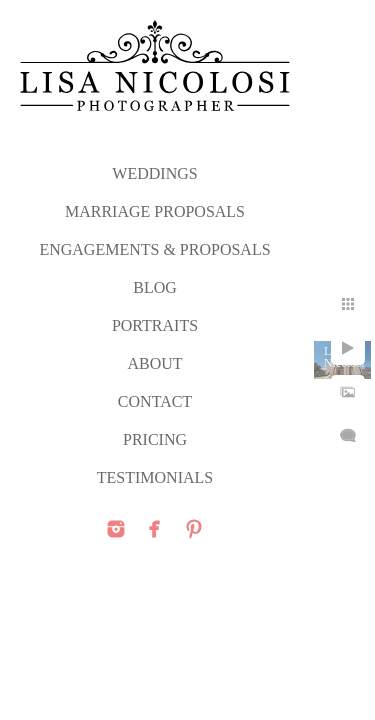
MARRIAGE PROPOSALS (155, 211)
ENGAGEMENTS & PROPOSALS (154, 249)
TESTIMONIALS (155, 477)
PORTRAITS (155, 325)
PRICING (155, 439)
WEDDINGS (154, 173)
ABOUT (154, 363)
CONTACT (155, 401)
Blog (155, 287)
